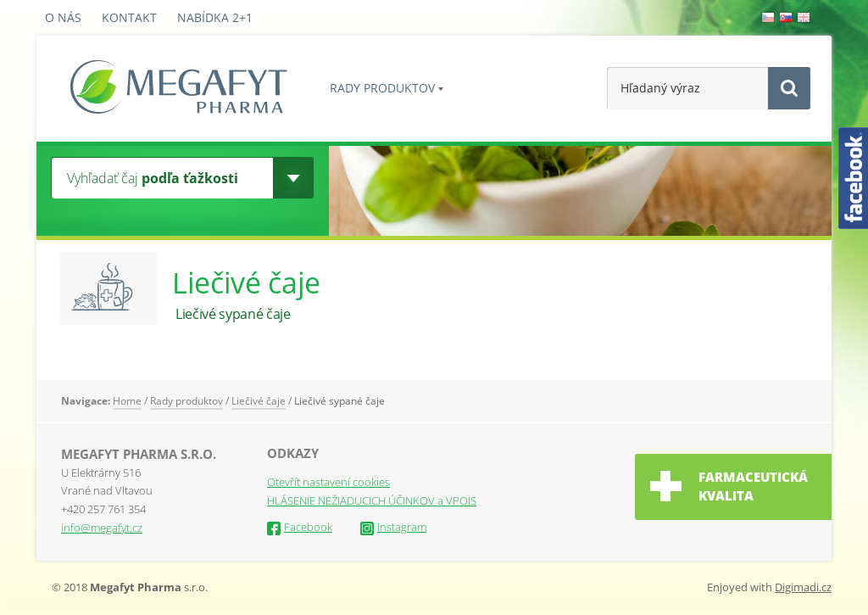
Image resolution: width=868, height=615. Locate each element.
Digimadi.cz (803, 587)
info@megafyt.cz (102, 528)
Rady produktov (382, 88)
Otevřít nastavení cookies (328, 482)
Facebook (300, 527)
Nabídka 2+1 (215, 17)
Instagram (393, 527)
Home (127, 401)
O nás (63, 17)
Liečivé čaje (259, 401)
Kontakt (129, 17)
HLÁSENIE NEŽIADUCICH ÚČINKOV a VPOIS (372, 500)
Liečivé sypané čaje (339, 401)
